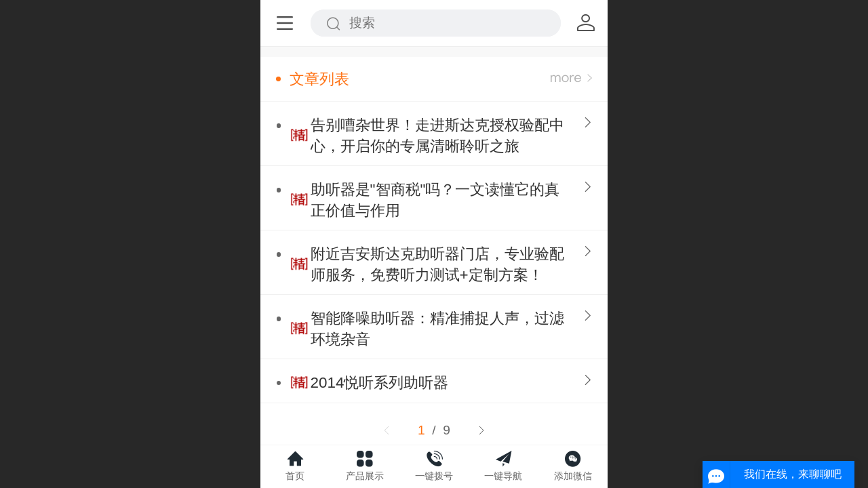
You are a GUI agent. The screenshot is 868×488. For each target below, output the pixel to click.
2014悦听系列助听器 (380, 383)
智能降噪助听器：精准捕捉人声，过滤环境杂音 (437, 329)
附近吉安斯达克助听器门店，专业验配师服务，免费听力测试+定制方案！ (437, 264)
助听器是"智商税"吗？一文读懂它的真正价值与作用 (435, 200)
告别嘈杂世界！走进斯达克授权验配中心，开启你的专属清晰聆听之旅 (437, 136)
